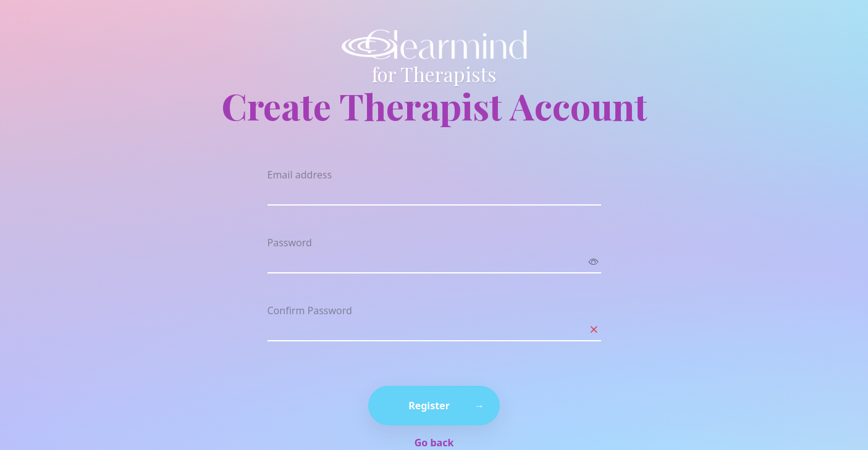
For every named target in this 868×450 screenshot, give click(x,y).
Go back (434, 443)
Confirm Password (310, 310)
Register (429, 406)
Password (290, 243)
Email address (300, 175)
